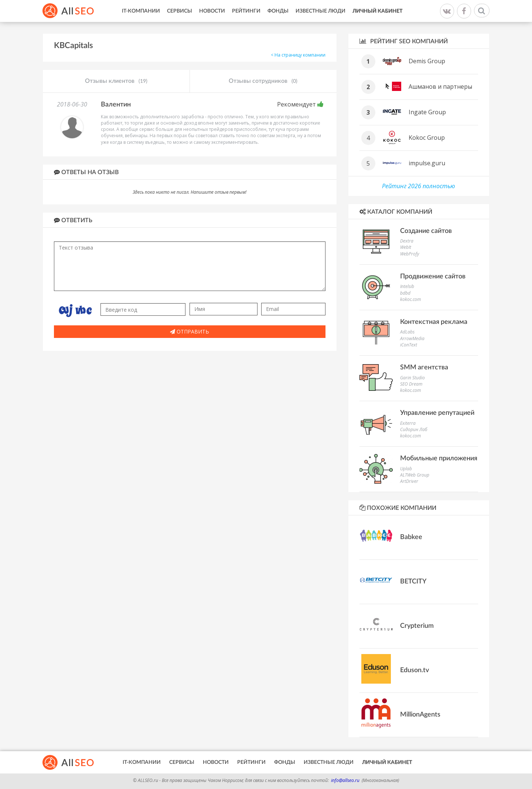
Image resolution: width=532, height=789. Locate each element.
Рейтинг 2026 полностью (419, 186)
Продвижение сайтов (433, 277)
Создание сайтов (426, 231)
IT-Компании (141, 11)
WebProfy (410, 254)
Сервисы (180, 11)
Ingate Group (427, 112)
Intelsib (407, 286)
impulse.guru (427, 163)
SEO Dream (411, 384)
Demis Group (427, 61)
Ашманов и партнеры (440, 87)
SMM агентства (424, 368)
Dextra (407, 241)
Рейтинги (246, 11)
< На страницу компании (298, 55)
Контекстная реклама (434, 322)
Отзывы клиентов (116, 81)
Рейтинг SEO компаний (404, 41)
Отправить (190, 331)
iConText (409, 345)
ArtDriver (409, 481)
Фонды (278, 11)
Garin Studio (412, 378)
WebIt (406, 247)
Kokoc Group (427, 138)
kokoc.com (410, 299)
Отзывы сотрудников (263, 81)
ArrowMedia (412, 338)
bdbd (405, 293)
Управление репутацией (437, 413)
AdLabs (407, 332)
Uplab (406, 469)
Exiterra (408, 423)
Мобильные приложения (439, 458)
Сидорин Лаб (414, 429)
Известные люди (320, 11)
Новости (212, 11)
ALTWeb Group (415, 475)
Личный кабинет (377, 11)
